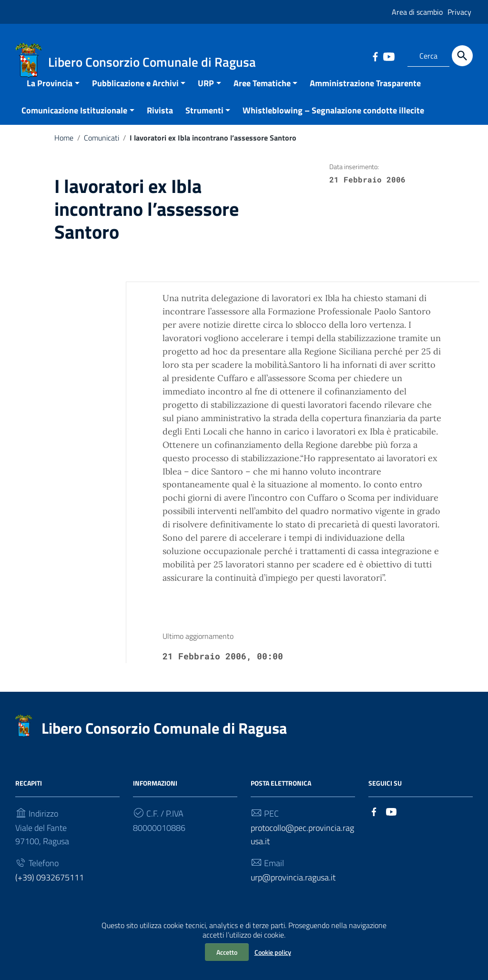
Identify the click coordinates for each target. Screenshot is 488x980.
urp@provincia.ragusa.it (293, 888)
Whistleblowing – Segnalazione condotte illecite (333, 121)
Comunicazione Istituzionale (74, 121)
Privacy (459, 12)
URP (206, 94)
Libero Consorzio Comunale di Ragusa (164, 739)
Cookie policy (273, 952)
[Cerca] (462, 56)
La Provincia (50, 94)
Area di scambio (417, 12)
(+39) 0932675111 (50, 888)
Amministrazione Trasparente (365, 94)
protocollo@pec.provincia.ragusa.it (302, 845)
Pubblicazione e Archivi (135, 94)
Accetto (227, 952)
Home (64, 149)
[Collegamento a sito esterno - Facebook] (375, 56)
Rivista (160, 121)
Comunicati (102, 149)
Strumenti (204, 121)
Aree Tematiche (262, 94)
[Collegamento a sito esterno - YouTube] (388, 56)
